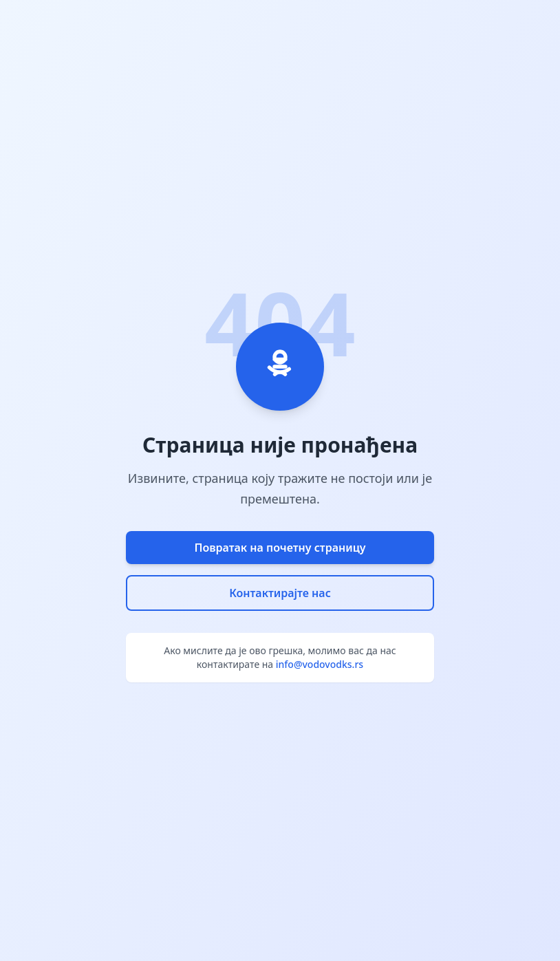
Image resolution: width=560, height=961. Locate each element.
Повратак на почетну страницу (280, 548)
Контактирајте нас (280, 593)
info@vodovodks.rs (320, 664)
